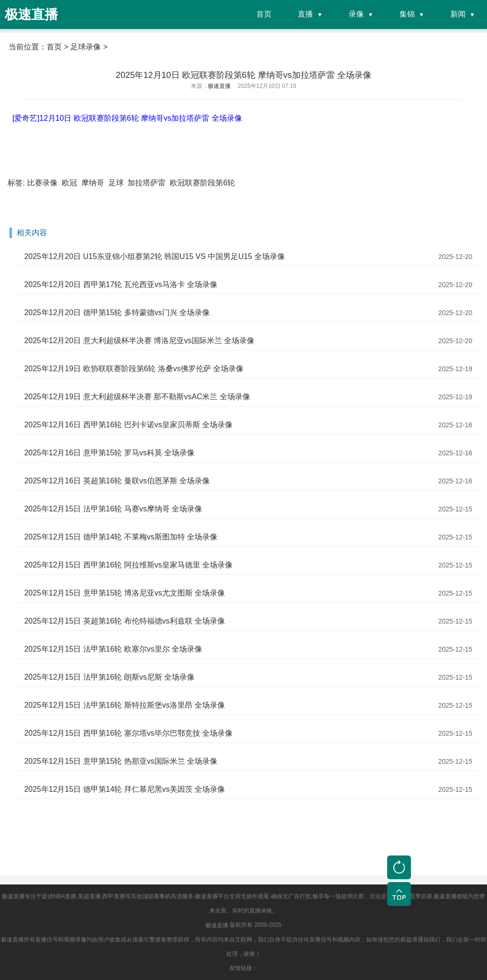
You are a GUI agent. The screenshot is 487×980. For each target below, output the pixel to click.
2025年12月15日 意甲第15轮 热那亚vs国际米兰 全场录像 (121, 761)
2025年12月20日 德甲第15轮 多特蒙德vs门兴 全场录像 (117, 312)
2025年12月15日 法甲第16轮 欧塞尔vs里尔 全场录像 (113, 649)
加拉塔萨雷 (146, 183)
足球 (116, 183)
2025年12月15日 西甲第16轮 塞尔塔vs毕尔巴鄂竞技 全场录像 (128, 733)
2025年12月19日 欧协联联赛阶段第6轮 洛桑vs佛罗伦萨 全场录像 (134, 369)
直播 (305, 14)
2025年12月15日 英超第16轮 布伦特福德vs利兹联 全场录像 (125, 621)
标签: (16, 183)
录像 (356, 14)
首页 (264, 14)
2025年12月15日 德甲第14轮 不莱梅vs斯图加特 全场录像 (121, 537)
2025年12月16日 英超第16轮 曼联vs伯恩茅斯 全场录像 (117, 481)
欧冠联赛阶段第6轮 (202, 183)
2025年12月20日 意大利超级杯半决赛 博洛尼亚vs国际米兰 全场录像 (140, 341)
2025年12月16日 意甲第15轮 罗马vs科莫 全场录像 (109, 453)
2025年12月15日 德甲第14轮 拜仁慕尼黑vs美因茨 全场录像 (125, 789)
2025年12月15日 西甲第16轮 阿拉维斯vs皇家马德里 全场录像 (128, 565)
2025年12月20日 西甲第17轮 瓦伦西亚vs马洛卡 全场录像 (121, 284)
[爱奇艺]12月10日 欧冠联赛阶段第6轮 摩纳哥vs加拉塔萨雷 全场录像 (127, 118)
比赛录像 (42, 183)
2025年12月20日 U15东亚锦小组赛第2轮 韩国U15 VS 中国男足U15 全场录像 (155, 256)
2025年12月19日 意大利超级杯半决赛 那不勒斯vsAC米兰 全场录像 (137, 397)
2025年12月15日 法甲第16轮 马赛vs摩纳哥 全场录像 (113, 509)
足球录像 (86, 47)
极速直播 (217, 925)
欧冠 (69, 183)
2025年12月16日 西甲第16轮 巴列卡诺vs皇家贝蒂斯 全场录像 (128, 425)
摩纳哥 (93, 183)
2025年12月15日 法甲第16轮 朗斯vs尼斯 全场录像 (109, 677)
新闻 (458, 14)
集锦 (407, 14)
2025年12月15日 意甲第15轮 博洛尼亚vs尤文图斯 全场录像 (125, 593)
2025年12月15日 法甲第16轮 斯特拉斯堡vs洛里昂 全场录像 (125, 705)
